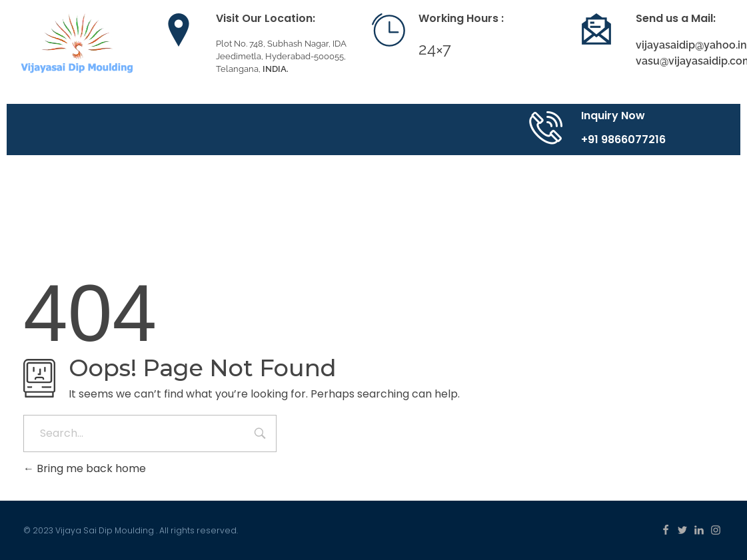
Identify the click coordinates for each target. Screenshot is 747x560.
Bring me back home (85, 468)
